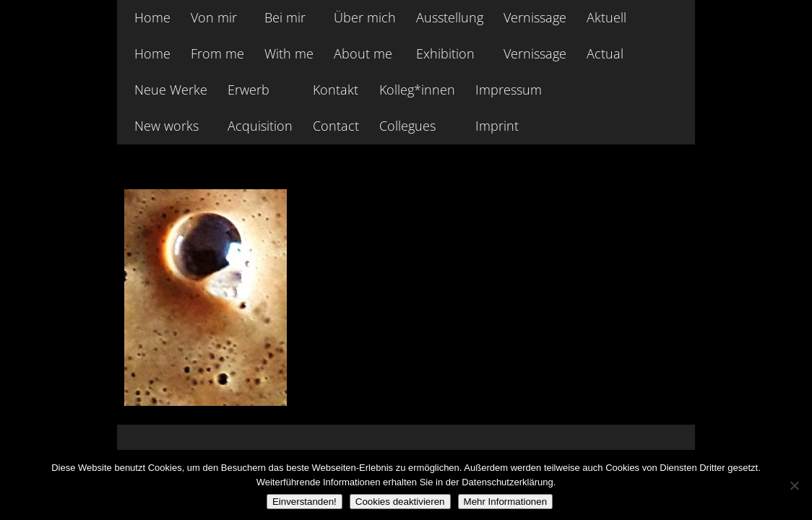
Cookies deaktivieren (400, 502)
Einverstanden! (304, 502)
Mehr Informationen (506, 502)
